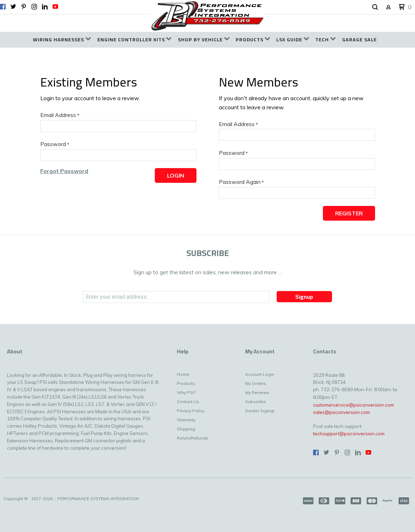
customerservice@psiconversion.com (354, 405)
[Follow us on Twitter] (13, 7)
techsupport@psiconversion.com (349, 434)
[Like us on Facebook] (3, 7)
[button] (375, 7)
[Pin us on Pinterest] (24, 7)
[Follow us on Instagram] (34, 7)
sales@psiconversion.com (341, 412)
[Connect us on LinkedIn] (45, 7)
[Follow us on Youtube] (55, 7)
